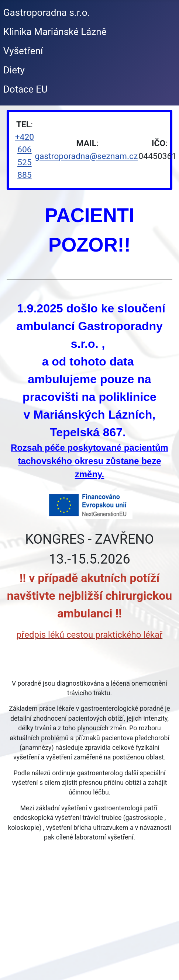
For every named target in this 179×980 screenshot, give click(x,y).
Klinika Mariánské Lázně (55, 32)
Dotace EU (25, 89)
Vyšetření (23, 51)
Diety (14, 70)
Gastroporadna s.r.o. (47, 13)
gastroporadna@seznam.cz (86, 156)
